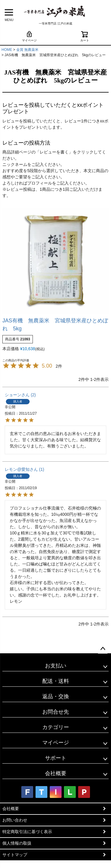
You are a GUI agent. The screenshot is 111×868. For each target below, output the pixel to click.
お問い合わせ (15, 820)
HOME (7, 50)
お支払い (56, 666)
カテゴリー (56, 727)
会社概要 (56, 773)
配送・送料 (56, 681)
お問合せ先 (56, 712)
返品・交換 (56, 696)
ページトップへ (103, 649)
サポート (56, 758)
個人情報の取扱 (17, 843)
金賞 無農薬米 (27, 50)
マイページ (29, 36)
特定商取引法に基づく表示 (27, 832)
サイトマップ (15, 855)
